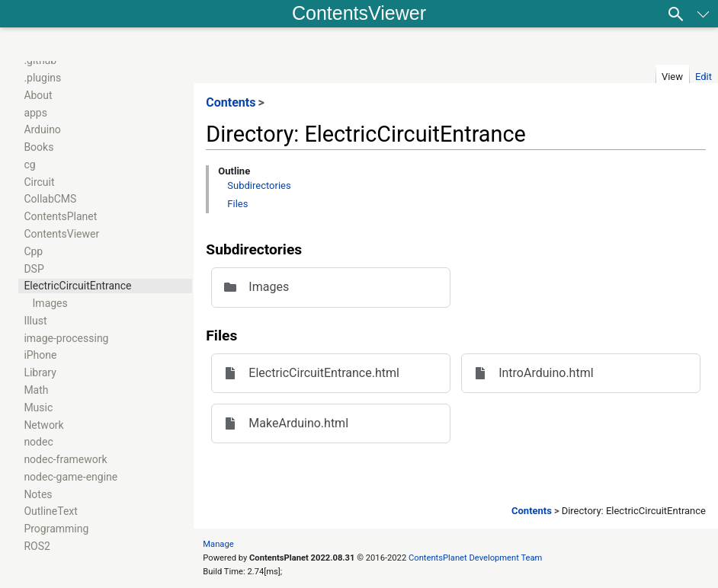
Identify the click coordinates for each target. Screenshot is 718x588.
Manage (218, 544)
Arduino (42, 129)
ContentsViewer (359, 13)
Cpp (33, 251)
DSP (34, 269)
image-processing (66, 338)
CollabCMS (50, 199)
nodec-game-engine (71, 477)
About (38, 95)
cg (29, 165)
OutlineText (51, 511)
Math (36, 390)
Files (237, 204)
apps (35, 113)
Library (40, 372)
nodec (38, 442)
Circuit (39, 182)
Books (38, 147)
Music (38, 407)
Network (43, 425)
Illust (35, 321)
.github (40, 60)
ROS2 (37, 546)
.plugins (42, 78)
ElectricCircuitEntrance (77, 286)
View (672, 77)
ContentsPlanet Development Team (475, 558)
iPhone (40, 355)
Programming (56, 529)
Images (50, 303)
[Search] (676, 14)
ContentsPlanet (60, 216)
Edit (704, 77)
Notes (38, 494)
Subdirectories (259, 185)
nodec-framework (65, 459)
